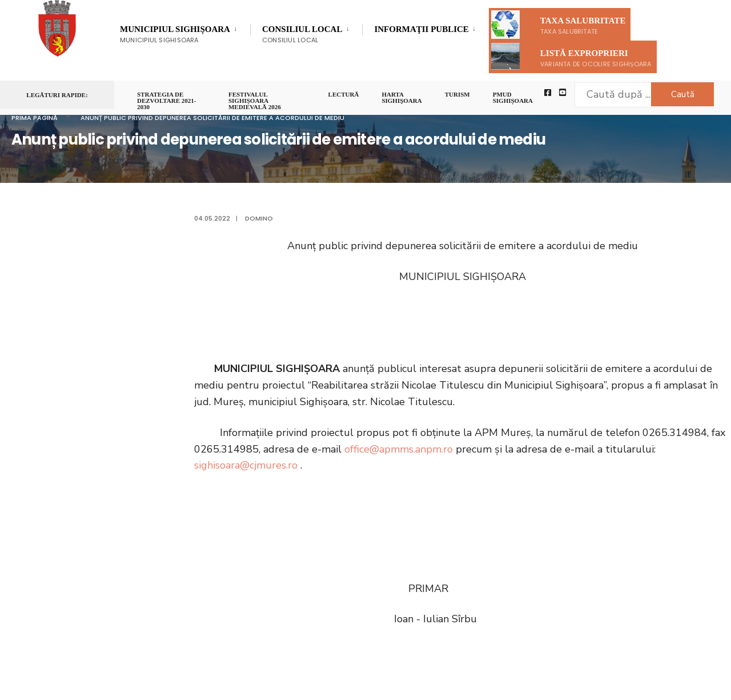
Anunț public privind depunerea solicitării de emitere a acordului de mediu (212, 118)
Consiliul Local (302, 35)
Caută (683, 94)
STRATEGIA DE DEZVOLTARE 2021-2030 (166, 101)
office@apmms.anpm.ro (399, 449)
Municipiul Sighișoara (175, 35)
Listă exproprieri (571, 56)
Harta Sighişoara (401, 98)
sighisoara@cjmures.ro (246, 465)
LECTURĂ (344, 95)
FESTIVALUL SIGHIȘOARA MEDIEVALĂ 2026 (255, 101)
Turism (457, 95)
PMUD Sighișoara (513, 98)
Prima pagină (35, 118)
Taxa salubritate (559, 25)
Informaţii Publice (421, 31)
